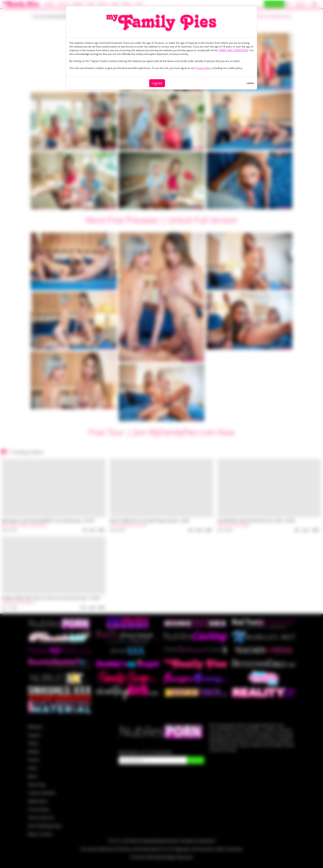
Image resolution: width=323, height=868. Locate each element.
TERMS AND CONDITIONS (233, 50)
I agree (157, 83)
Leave (250, 83)
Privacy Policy (203, 68)
